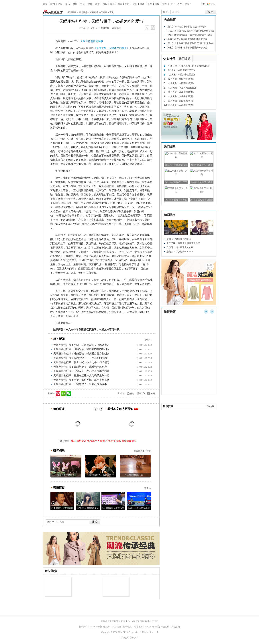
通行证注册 (164, 627)
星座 (150, 4)
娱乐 (68, 4)
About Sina (95, 627)
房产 (180, 4)
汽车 (172, 4)
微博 (97, 4)
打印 (143, 393)
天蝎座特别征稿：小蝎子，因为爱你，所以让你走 (81, 345)
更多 (187, 4)
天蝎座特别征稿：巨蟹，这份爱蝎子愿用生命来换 (81, 380)
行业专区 (210, 406)
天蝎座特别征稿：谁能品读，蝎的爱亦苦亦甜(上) (81, 354)
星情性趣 (83, 12)
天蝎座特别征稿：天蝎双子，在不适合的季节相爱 (81, 371)
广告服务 (105, 627)
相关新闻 (59, 339)
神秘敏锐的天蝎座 (99, 12)
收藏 (157, 4)
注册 (203, 4)
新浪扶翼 (168, 406)
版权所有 (134, 638)
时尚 (127, 4)
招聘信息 (127, 627)
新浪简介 (83, 627)
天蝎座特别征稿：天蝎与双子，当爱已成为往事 (80, 384)
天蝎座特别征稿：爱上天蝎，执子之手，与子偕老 (81, 362)
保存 (132, 393)
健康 (142, 4)
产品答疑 (176, 627)
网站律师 (138, 627)
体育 (60, 4)
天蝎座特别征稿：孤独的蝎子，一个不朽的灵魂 (80, 358)
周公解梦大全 (129, 441)
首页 (45, 4)
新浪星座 (72, 12)
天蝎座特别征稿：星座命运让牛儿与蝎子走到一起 (81, 376)
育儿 (135, 4)
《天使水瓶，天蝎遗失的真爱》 (111, 48)
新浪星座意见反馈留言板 (113, 621)
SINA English (151, 627)
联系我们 (116, 627)
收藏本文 (117, 28)
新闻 (53, 4)
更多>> (148, 340)
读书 (112, 4)
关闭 (153, 393)
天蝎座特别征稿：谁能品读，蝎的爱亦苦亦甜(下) (81, 349)
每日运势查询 (79, 441)
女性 (165, 4)
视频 (90, 4)
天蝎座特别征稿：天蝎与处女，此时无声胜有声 (80, 367)
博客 (105, 4)
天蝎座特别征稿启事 (92, 41)
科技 (83, 4)
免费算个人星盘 (96, 441)
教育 (120, 4)
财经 (75, 4)
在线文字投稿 (113, 441)
